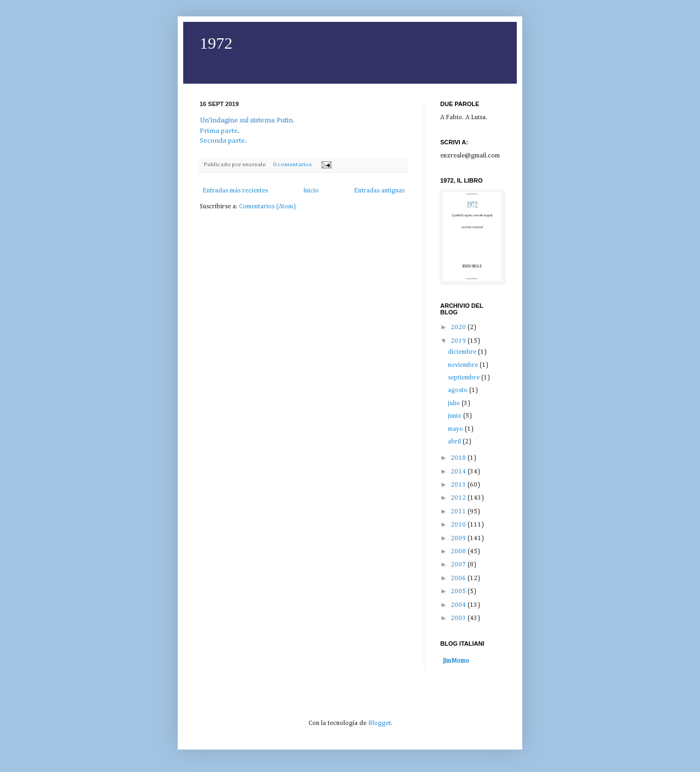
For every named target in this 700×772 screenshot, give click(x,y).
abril (455, 442)
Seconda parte (222, 141)
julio (455, 403)
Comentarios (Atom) (267, 207)
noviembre (464, 365)
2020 (459, 327)
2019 (459, 341)
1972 (216, 43)
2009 (459, 539)
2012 (459, 498)
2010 (459, 525)
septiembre (465, 378)
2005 (459, 592)
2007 (459, 565)
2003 (459, 618)
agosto (459, 390)
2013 (459, 485)
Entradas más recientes (235, 191)
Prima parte (219, 131)
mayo (456, 429)
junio (456, 416)
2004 (459, 605)
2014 (459, 472)
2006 (459, 578)
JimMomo (456, 661)
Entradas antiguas (379, 191)
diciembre (463, 352)
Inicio (311, 191)
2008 (459, 552)
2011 (459, 512)
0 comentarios (292, 165)
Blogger (380, 723)
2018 (459, 458)
